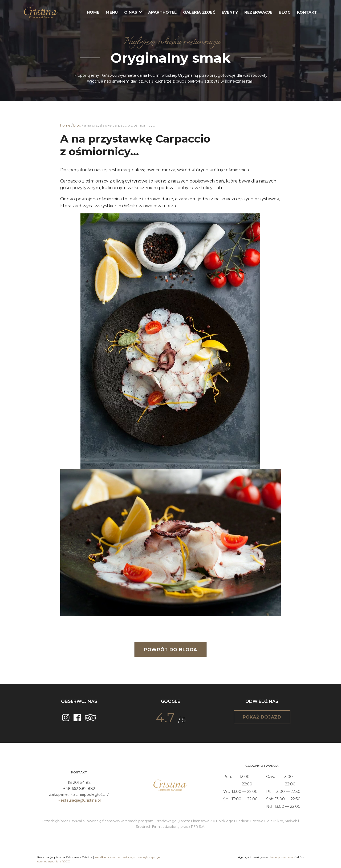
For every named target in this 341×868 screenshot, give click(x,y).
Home (93, 12)
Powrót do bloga (170, 650)
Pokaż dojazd (262, 717)
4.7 (165, 718)
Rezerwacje (258, 12)
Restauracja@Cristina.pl (79, 800)
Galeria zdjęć (199, 12)
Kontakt (307, 12)
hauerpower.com (281, 857)
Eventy (230, 12)
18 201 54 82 (79, 782)
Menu (112, 12)
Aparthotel (162, 12)
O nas (131, 12)
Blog (285, 12)
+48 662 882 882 (79, 789)
